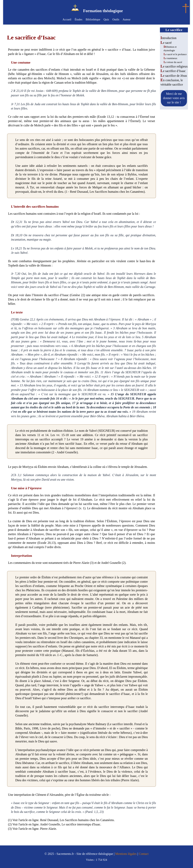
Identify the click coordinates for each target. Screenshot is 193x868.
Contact (144, 854)
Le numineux (170, 58)
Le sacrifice (174, 30)
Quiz (106, 19)
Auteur (126, 19)
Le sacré (166, 43)
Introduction (168, 38)
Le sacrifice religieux (174, 66)
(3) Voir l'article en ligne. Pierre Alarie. (32, 829)
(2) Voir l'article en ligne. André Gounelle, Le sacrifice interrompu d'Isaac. (55, 824)
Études (79, 19)
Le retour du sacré (173, 62)
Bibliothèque (93, 19)
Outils (116, 19)
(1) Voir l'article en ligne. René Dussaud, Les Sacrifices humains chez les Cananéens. (61, 820)
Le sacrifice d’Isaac (173, 71)
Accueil (67, 19)
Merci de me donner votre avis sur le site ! (174, 98)
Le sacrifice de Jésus (174, 76)
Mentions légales (126, 854)
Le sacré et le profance (175, 54)
